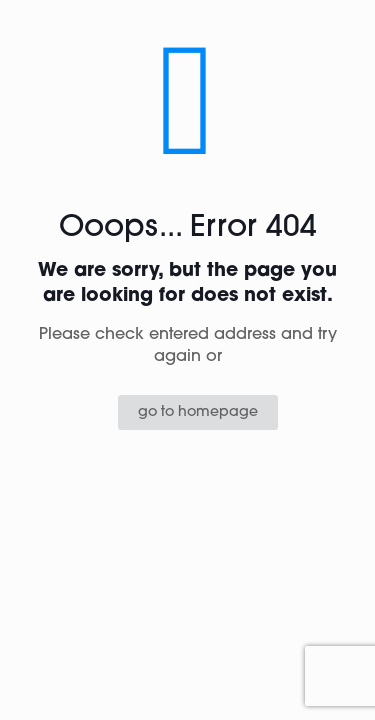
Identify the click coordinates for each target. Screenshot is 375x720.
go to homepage (198, 412)
